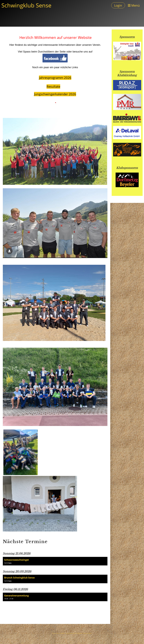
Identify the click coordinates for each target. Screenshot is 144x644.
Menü (134, 5)
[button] (55, 561)
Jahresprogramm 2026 (55, 78)
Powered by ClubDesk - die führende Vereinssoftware (67, 633)
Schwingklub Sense (26, 5)
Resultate (53, 86)
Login (118, 5)
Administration (87, 633)
